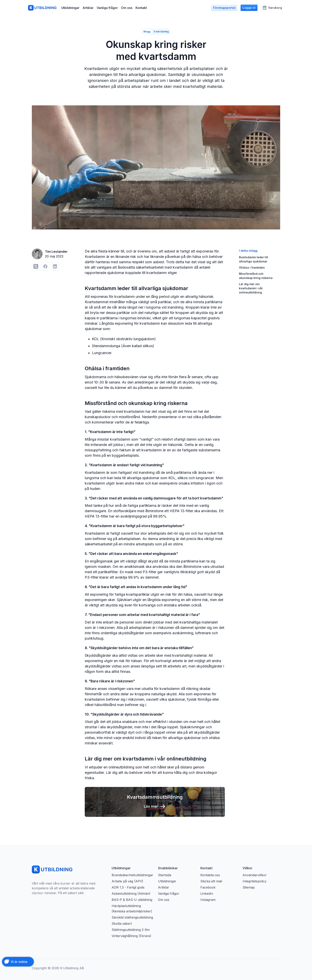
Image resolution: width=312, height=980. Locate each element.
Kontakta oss (210, 875)
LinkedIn (207, 894)
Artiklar (88, 8)
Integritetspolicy (254, 881)
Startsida (165, 875)
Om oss (127, 8)
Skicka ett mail (211, 881)
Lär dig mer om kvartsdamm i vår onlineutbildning (251, 288)
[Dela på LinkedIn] (55, 266)
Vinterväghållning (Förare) (131, 936)
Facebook (208, 887)
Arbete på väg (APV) (127, 881)
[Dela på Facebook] (45, 266)
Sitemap (249, 887)
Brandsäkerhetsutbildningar (132, 875)
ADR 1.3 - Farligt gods (128, 887)
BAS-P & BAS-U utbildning (132, 900)
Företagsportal (224, 8)
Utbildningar (70, 8)
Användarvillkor (255, 875)
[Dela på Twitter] (36, 266)
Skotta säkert (122, 924)
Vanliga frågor (107, 8)
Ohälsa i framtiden (252, 268)
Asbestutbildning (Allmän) (131, 894)
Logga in (249, 8)
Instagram (208, 900)
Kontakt (141, 8)
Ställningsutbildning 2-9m (131, 930)
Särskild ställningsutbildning (132, 917)
